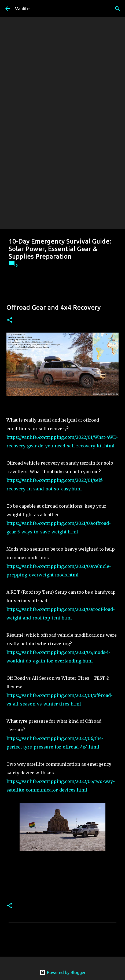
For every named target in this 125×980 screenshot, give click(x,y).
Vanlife (22, 9)
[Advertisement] (62, 164)
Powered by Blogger (62, 972)
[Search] (117, 9)
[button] (10, 320)
